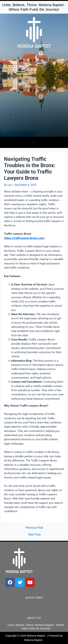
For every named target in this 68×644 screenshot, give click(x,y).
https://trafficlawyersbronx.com (24, 238)
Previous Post (34, 528)
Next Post (34, 535)
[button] (34, 142)
